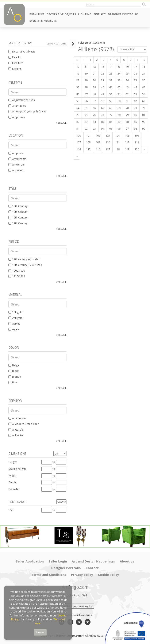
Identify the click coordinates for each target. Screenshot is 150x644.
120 (137, 149)
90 (144, 122)
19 (78, 73)
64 (78, 108)
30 (94, 80)
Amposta (16, 153)
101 (88, 135)
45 (144, 87)
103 (108, 135)
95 (111, 129)
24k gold (16, 318)
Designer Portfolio (123, 14)
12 (94, 66)
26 (135, 73)
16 (127, 66)
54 (144, 94)
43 (127, 87)
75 (94, 115)
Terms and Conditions (49, 575)
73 (78, 115)
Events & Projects (43, 21)
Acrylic (14, 324)
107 (79, 142)
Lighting (85, 14)
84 (94, 122)
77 (111, 115)
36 (144, 80)
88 (127, 122)
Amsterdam (17, 159)
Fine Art (100, 14)
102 (98, 135)
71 (135, 108)
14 (111, 66)
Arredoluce (17, 418)
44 (135, 87)
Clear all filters (57, 44)
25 (127, 73)
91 (78, 129)
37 (78, 87)
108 (88, 142)
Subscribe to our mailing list (75, 606)
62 (135, 101)
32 (111, 80)
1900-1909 (17, 271)
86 (111, 122)
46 (78, 94)
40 (103, 87)
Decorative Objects (61, 14)
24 (119, 73)
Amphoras (17, 117)
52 (127, 94)
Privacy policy (82, 575)
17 (135, 66)
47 (86, 94)
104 (117, 135)
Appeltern (16, 170)
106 (137, 135)
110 (108, 142)
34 (127, 80)
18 (144, 66)
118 (117, 149)
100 (79, 135)
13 (103, 66)
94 (103, 129)
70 (127, 108)
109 (98, 142)
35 (135, 80)
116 (98, 149)
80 (135, 115)
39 (94, 87)
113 (137, 142)
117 (108, 149)
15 (119, 66)
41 (111, 87)
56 (86, 101)
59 (111, 101)
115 (88, 149)
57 (94, 101)
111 (117, 142)
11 (86, 66)
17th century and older (24, 259)
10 (78, 66)
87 (119, 122)
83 (86, 122)
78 (119, 115)
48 (94, 94)
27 (144, 73)
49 (103, 94)
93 (94, 129)
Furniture (37, 14)
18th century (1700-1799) (25, 265)
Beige (14, 365)
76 (103, 115)
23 (111, 73)
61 (127, 101)
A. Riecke (16, 435)
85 (103, 122)
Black (14, 371)
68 (111, 108)
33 (119, 80)
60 (119, 101)
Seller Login (58, 561)
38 (86, 87)
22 (103, 73)
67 (103, 108)
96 (119, 129)
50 (111, 94)
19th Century (18, 206)
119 (127, 149)
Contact (92, 568)
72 (144, 108)
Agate (14, 329)
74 (86, 115)
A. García (16, 430)
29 (86, 80)
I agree (40, 632)
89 (135, 122)
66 (94, 108)
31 (103, 80)
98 (135, 129)
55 (78, 101)
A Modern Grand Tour (24, 424)
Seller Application (30, 561)
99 (144, 129)
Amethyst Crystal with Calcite (27, 111)
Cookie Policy (108, 575)
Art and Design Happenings (93, 561)
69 (119, 108)
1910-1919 (17, 276)
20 (86, 73)
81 (144, 115)
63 (144, 101)
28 (78, 80)
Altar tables (17, 106)
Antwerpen (17, 165)
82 (78, 122)
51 (119, 94)
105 (127, 135)
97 (127, 129)
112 (127, 142)
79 (127, 115)
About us (127, 561)
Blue (13, 382)
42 (119, 87)
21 (94, 73)
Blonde (15, 377)
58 (103, 101)
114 (79, 149)
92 (86, 129)
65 (86, 108)
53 (135, 94)
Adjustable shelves (22, 100)
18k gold (16, 312)
